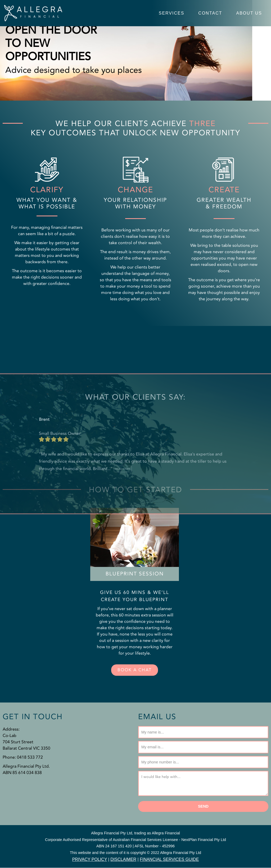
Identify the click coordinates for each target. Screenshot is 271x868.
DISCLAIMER (123, 860)
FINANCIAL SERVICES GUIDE (169, 860)
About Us (249, 13)
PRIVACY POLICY (90, 860)
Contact (210, 13)
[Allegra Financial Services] (33, 13)
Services (172, 13)
